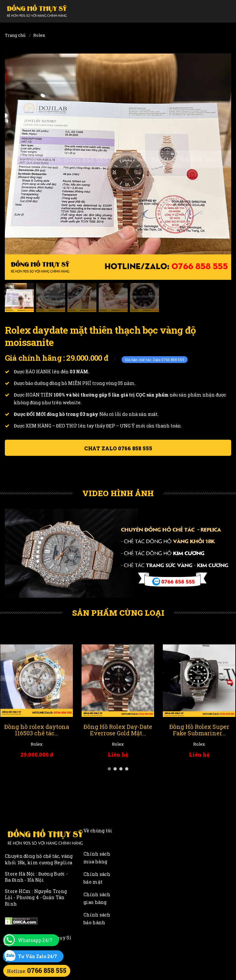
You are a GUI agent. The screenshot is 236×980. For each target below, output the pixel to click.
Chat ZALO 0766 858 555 (118, 448)
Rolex (39, 35)
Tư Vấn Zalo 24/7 (38, 956)
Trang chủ (15, 35)
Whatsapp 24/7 (35, 940)
